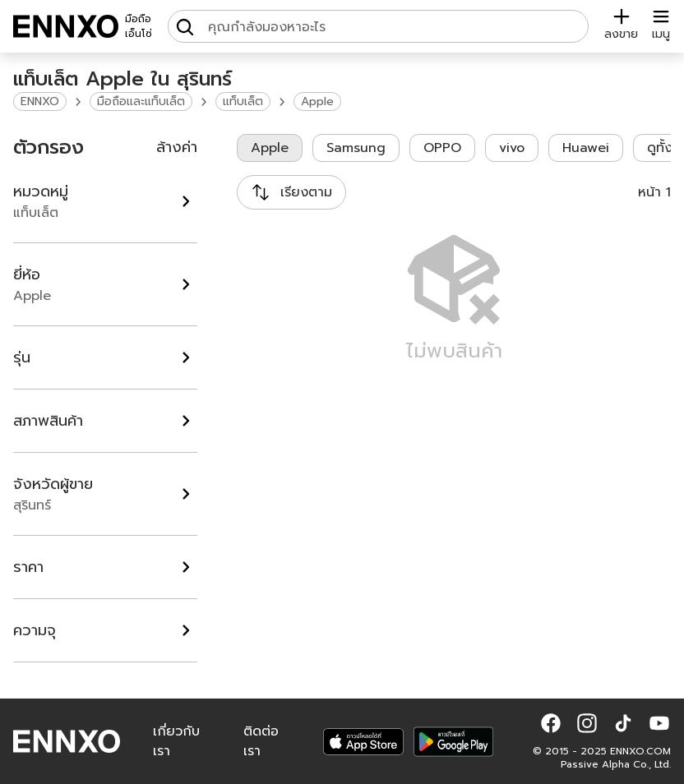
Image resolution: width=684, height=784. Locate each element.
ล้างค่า (177, 147)
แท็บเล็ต (243, 101)
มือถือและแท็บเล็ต (141, 101)
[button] (551, 723)
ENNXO (40, 101)
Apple (317, 101)
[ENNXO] (66, 26)
